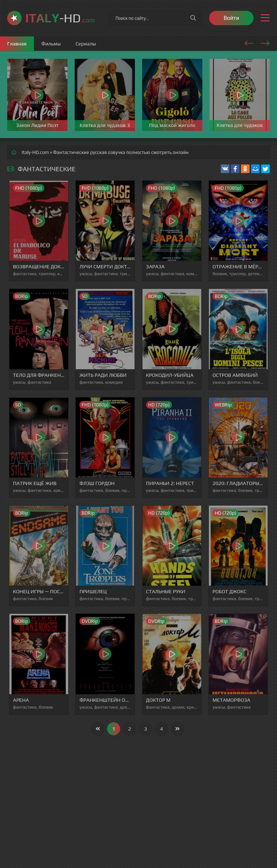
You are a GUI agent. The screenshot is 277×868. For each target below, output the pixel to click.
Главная (17, 44)
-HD (60, 18)
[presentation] (249, 42)
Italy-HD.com (35, 152)
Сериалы (86, 44)
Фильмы (51, 44)
